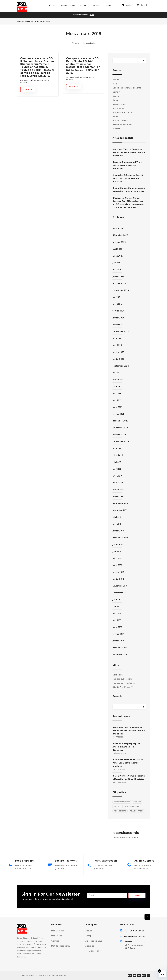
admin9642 (28, 80)
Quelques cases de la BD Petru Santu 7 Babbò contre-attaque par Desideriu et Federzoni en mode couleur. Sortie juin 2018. (83, 66)
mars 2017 (117, 627)
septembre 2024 (121, 290)
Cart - (144, 5)
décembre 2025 (120, 235)
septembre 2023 (121, 332)
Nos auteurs (118, 108)
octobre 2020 (119, 435)
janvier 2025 (118, 276)
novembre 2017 (120, 586)
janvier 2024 (118, 318)
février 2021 (118, 414)
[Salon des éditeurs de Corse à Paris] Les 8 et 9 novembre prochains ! (128, 178)
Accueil (52, 6)
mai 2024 (117, 297)
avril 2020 (117, 476)
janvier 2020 (118, 496)
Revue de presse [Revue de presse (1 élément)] (137, 811)
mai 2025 (117, 270)
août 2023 (117, 338)
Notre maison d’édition (123, 112)
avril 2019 (117, 524)
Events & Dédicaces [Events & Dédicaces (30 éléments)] (122, 802)
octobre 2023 (119, 325)
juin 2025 (117, 263)
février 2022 (118, 380)
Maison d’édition (68, 6)
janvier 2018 (118, 579)
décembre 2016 (120, 648)
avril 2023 (117, 345)
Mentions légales (94, 951)
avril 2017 (117, 620)
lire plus (28, 90)
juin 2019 (117, 517)
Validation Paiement (122, 125)
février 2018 (118, 572)
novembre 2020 (120, 428)
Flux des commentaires (124, 683)
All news (75, 43)
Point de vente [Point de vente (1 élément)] (120, 811)
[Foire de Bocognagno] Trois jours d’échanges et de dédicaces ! (127, 165)
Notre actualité (89, 43)
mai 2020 (117, 469)
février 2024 (118, 311)
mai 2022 (117, 373)
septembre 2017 (120, 593)
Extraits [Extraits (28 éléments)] (137, 802)
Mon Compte (119, 104)
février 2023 (118, 352)
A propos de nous (94, 941)
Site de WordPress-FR (123, 687)
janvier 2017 (118, 641)
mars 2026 (118, 228)
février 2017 (118, 634)
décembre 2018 (120, 538)
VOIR (92, 15)
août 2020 (117, 448)
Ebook (116, 96)
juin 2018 (117, 551)
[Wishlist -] (128, 5)
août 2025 (117, 249)
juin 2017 (117, 606)
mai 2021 (117, 393)
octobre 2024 (119, 283)
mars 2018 (117, 565)
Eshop (83, 6)
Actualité (95, 6)
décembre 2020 (120, 421)
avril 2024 (117, 304)
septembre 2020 (121, 442)
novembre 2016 (120, 655)
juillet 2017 (117, 600)
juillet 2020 (118, 455)
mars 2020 (118, 483)
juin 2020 (117, 462)
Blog (115, 84)
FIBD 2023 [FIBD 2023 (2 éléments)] (118, 806)
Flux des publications (122, 679)
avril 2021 (117, 400)
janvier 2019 (118, 531)
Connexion (118, 675)
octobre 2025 (119, 242)
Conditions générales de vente (127, 88)
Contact (108, 6)
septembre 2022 (121, 366)
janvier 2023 (118, 359)
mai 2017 (117, 613)
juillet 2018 (118, 545)
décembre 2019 (120, 503)
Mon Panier (57, 936)
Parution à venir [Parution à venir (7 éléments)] (132, 806)
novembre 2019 (120, 510)
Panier (116, 116)
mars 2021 (117, 407)
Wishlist (116, 129)
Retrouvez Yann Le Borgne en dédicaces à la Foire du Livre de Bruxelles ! (129, 152)
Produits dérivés (120, 120)
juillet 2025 (118, 256)
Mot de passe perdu (61, 946)
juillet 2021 (117, 386)
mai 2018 (117, 558)
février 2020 (118, 490)
